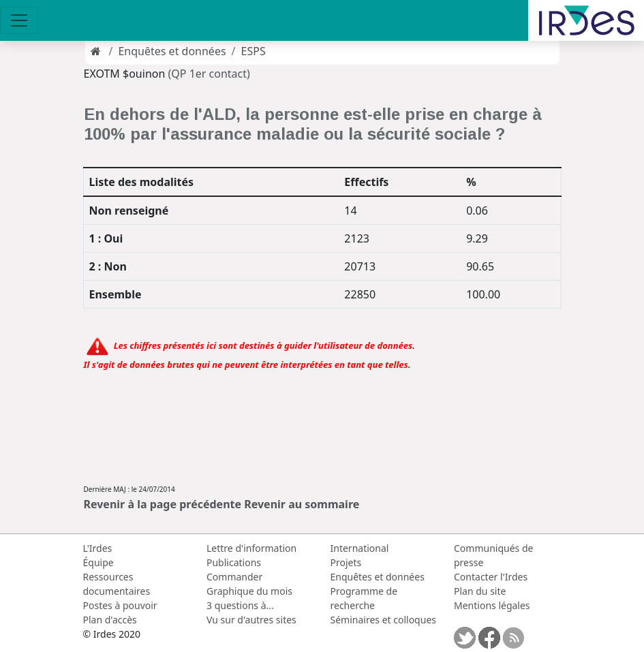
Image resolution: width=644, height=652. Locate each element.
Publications (234, 562)
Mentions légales (492, 605)
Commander (234, 577)
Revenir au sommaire (302, 504)
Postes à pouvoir (120, 605)
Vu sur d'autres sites (251, 620)
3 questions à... (240, 605)
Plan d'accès (110, 620)
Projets (346, 562)
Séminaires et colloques (383, 620)
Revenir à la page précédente (163, 504)
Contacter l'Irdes (491, 577)
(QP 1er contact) (209, 74)
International (360, 548)
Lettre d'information (251, 548)
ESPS (254, 51)
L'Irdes (98, 548)
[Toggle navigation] (19, 20)
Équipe (98, 562)
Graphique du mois (249, 591)
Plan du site (480, 591)
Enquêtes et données (172, 51)
